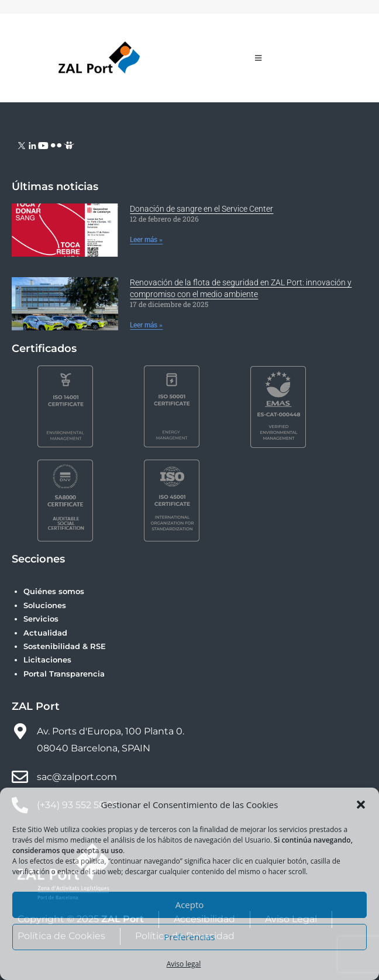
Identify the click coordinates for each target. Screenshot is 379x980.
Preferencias (189, 937)
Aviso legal (184, 964)
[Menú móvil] (259, 58)
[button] (361, 805)
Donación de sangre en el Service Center (201, 209)
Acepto (190, 905)
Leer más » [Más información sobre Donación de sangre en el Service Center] (146, 240)
